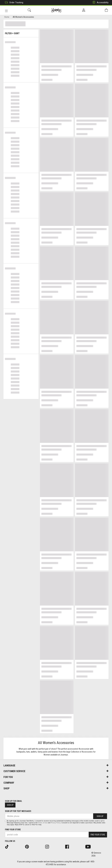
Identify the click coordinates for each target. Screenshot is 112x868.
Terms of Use (43, 823)
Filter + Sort (21, 33)
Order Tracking (13, 3)
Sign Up (10, 805)
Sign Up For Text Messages (18, 811)
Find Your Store (13, 830)
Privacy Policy (56, 823)
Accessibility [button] (100, 3)
